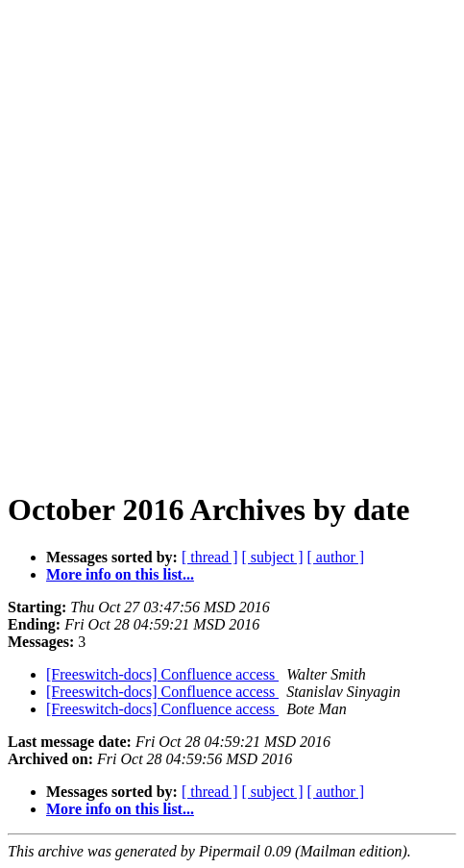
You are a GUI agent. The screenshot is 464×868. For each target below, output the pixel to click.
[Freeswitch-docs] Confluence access (162, 674)
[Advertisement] (232, 240)
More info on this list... (120, 574)
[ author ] (336, 557)
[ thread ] (210, 557)
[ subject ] (273, 557)
